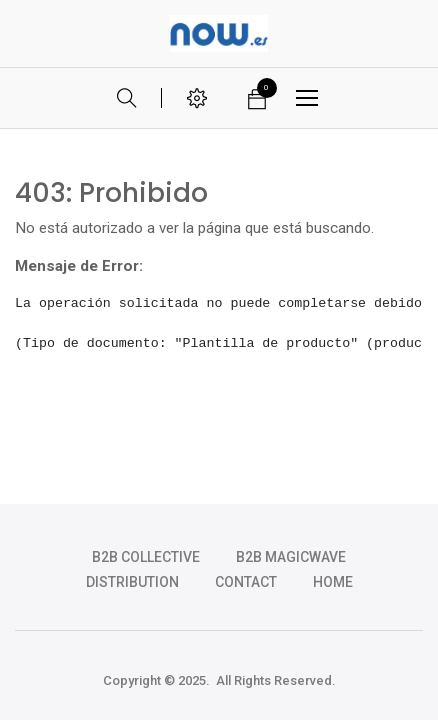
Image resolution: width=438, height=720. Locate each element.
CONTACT (246, 582)
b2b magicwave (291, 557)
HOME (333, 582)
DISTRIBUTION (132, 582)
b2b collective (146, 557)
